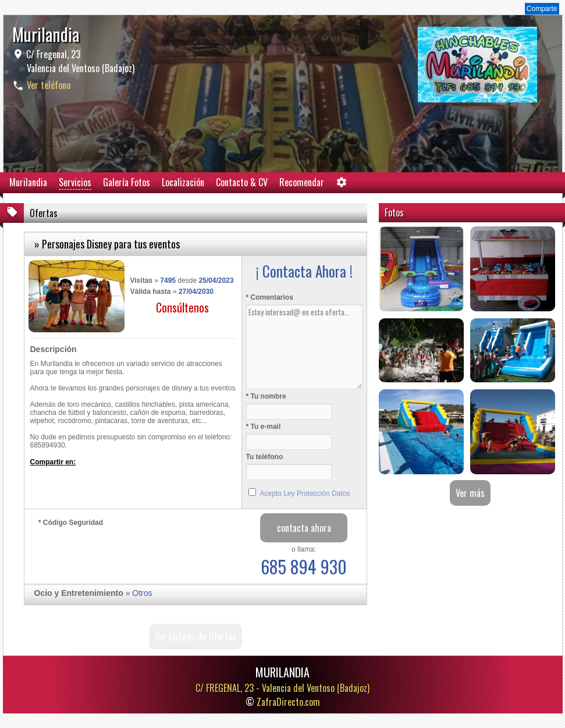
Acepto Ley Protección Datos (305, 493)
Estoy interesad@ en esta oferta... (304, 347)
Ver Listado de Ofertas (196, 637)
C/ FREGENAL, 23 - (282, 688)
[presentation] (127, 552)
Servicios (75, 182)
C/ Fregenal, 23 (79, 61)
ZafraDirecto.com (288, 702)
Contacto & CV (242, 182)
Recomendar (302, 182)
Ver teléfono (49, 85)
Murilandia (28, 182)
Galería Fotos (127, 182)
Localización (183, 182)
